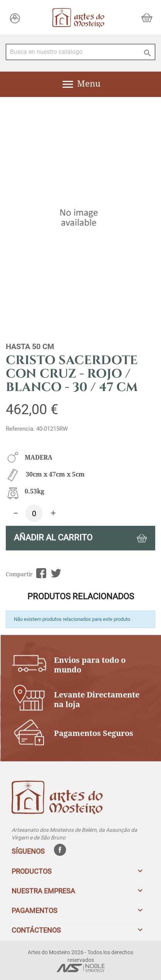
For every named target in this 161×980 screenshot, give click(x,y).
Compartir (41, 573)
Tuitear (56, 573)
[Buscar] (80, 52)
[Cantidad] (34, 513)
